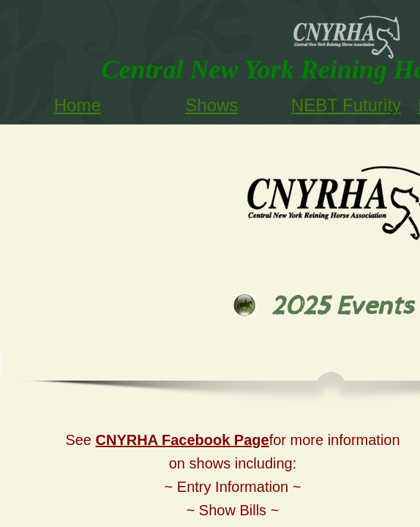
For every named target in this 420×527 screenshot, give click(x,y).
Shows (211, 105)
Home (78, 105)
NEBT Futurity (346, 105)
